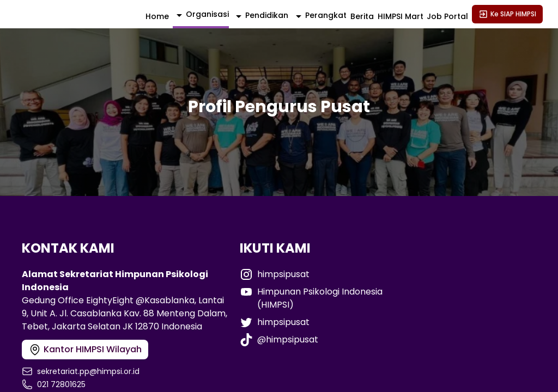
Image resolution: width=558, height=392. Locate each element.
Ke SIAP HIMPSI (507, 14)
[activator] (201, 15)
